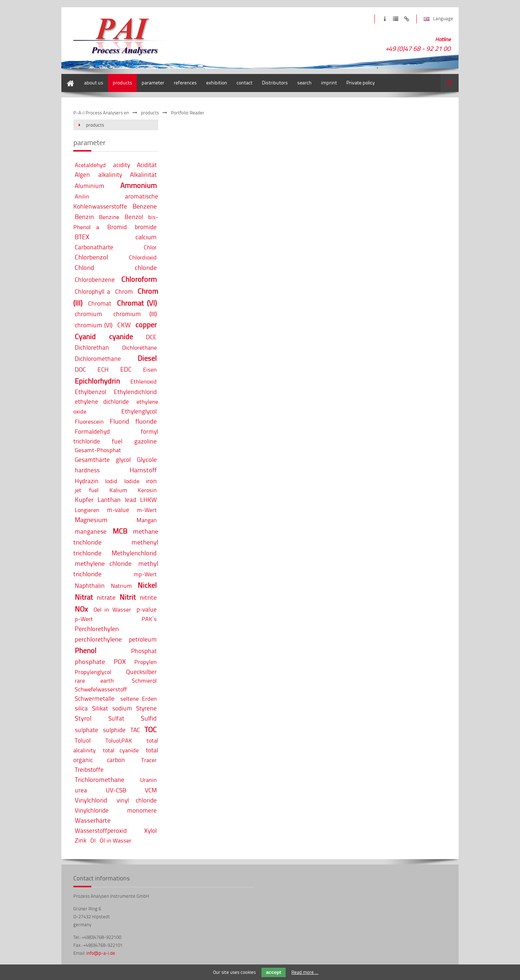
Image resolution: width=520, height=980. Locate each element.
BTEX (82, 237)
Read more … (305, 972)
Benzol (134, 217)
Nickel (147, 585)
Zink (81, 840)
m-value (118, 510)
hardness (87, 470)
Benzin (84, 216)
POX (120, 661)
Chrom (124, 291)
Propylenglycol (93, 672)
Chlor (150, 247)
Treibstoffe (89, 769)
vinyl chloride (137, 800)
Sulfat (116, 718)
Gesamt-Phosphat (98, 450)
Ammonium (138, 185)
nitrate (106, 597)
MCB (120, 531)
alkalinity (110, 174)
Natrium (121, 586)
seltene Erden (138, 699)
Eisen (150, 369)
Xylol (150, 830)
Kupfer (84, 499)
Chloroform (139, 279)
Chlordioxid (143, 257)
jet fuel (87, 490)
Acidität (147, 165)
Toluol (83, 740)
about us (94, 82)
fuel (117, 441)
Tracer (149, 760)
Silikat (100, 708)
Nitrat (84, 597)
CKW (124, 325)
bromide (146, 227)
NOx (81, 609)
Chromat (100, 303)
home (68, 77)
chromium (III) (135, 314)
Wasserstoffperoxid (101, 830)
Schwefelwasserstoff (101, 689)
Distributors (275, 82)
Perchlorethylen (97, 629)
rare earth (94, 681)
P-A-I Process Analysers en (101, 113)
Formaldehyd (92, 431)
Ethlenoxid (144, 381)
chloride (146, 267)
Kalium (118, 490)
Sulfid (149, 718)
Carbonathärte (94, 247)
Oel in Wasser (112, 609)
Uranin (148, 780)
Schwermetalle (95, 698)
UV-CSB (116, 790)
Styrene (146, 708)
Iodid (111, 481)
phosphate (90, 661)
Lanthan (109, 499)
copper (146, 325)
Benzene (145, 206)
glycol (123, 460)
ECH (103, 369)
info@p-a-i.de (101, 953)
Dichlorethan (92, 347)
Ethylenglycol (139, 411)
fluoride (146, 421)
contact (244, 82)
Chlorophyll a (92, 291)
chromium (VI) (94, 325)
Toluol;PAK (119, 740)
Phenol (86, 650)
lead (131, 500)
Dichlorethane (139, 347)
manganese (91, 531)
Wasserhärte (93, 820)
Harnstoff (143, 470)
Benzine (109, 217)
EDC (126, 369)
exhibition (217, 82)
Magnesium (91, 520)
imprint (385, 19)
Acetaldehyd (90, 165)
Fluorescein (89, 421)
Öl (93, 840)
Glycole (147, 459)
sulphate (86, 730)
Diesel (147, 358)
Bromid (117, 227)
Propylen (146, 662)
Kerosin (147, 490)
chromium (88, 314)
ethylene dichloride (102, 401)
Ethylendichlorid (135, 392)
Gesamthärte (92, 460)
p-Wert (84, 619)
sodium (122, 708)
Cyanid (85, 336)
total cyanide (121, 750)
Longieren (87, 510)
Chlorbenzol (91, 257)
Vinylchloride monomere (116, 810)
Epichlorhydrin (97, 381)
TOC (151, 729)
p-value (147, 609)
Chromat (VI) (137, 303)
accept (273, 972)
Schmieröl (144, 681)
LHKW (148, 500)
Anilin (82, 196)
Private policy (361, 82)
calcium (146, 237)
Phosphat (144, 651)
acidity (122, 165)
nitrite (148, 597)
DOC (80, 369)
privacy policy (396, 19)
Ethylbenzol (90, 392)
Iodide (132, 481)
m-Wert (147, 510)
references (185, 82)
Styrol (83, 718)
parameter (153, 82)
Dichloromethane (98, 358)
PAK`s (149, 619)
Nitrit (128, 597)
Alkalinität (143, 174)
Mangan (147, 520)
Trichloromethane (99, 779)
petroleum (143, 639)
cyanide (121, 336)
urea (81, 790)
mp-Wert (145, 574)
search (304, 82)
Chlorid (84, 267)
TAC (135, 730)
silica (81, 708)
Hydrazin (87, 481)
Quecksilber (141, 672)
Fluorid (120, 421)
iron (151, 481)
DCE (151, 337)
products (122, 82)
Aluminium (90, 186)
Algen (82, 174)
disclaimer (406, 19)
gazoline (146, 441)
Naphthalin (90, 585)
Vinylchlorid (91, 800)
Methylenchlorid (134, 553)
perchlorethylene (98, 639)
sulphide (114, 730)
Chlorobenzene (95, 279)
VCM (151, 790)
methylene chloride (103, 563)
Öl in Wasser (116, 840)
